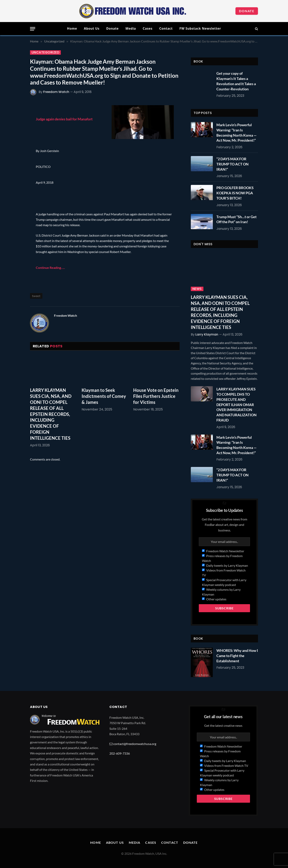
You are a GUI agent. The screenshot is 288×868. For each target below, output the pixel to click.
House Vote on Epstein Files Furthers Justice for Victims (156, 396)
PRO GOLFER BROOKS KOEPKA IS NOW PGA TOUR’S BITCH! (235, 193)
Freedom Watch (56, 92)
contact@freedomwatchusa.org (135, 744)
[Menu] (33, 29)
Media (131, 28)
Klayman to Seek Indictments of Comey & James (104, 396)
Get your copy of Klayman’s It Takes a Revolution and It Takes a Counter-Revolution (236, 81)
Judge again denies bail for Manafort (64, 119)
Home (72, 28)
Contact (166, 28)
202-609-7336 (120, 753)
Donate (247, 11)
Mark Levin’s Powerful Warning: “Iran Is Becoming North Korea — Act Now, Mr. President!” (236, 133)
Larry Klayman (207, 334)
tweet (36, 296)
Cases (148, 28)
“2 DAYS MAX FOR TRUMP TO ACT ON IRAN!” (232, 164)
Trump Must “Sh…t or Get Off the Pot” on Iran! (236, 219)
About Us (92, 28)
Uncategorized (45, 52)
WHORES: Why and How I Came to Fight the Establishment (237, 656)
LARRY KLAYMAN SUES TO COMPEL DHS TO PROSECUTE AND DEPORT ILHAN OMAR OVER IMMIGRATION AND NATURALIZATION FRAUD (236, 404)
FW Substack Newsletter (200, 28)
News (197, 289)
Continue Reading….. (50, 268)
